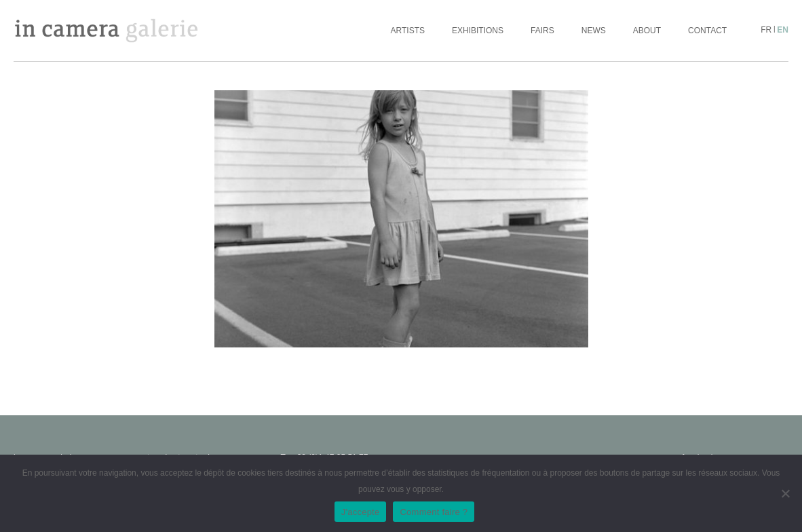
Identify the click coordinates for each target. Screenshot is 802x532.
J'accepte (361, 512)
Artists (408, 31)
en (783, 30)
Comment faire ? (434, 512)
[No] (785, 493)
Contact (707, 31)
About (647, 31)
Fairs (542, 31)
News (594, 31)
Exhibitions (478, 31)
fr (766, 30)
